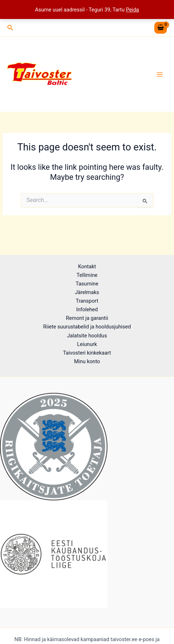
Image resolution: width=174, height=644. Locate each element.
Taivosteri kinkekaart (87, 353)
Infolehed (87, 309)
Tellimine (87, 275)
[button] (10, 28)
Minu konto (87, 361)
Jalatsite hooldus (87, 336)
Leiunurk (87, 344)
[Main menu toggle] (160, 74)
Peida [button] (133, 10)
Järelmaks (87, 292)
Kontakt (87, 266)
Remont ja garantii (87, 318)
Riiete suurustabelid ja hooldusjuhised (87, 327)
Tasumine (87, 284)
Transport (87, 301)
